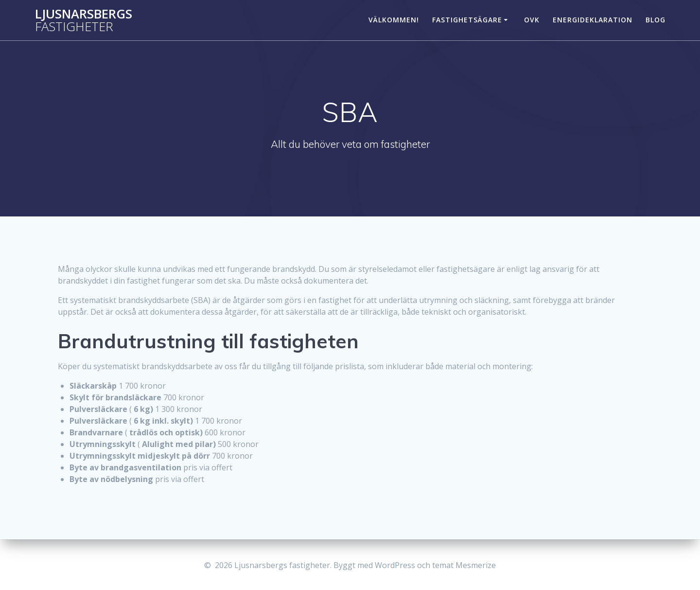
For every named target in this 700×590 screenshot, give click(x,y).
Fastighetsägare (467, 20)
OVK (532, 20)
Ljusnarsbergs (84, 20)
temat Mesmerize (464, 565)
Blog (656, 20)
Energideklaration (593, 20)
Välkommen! (394, 20)
